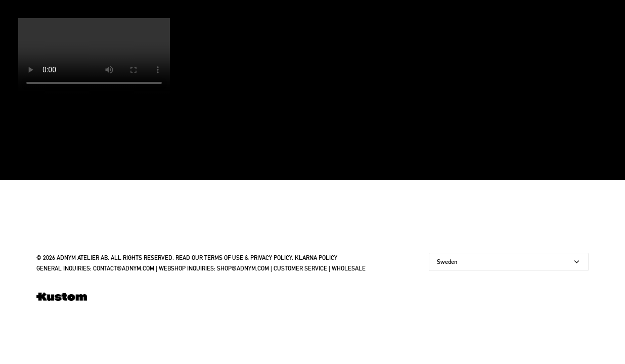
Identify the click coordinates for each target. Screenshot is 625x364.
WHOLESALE (349, 268)
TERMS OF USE (224, 258)
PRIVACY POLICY (271, 258)
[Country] (509, 262)
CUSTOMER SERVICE (300, 268)
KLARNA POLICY (316, 258)
